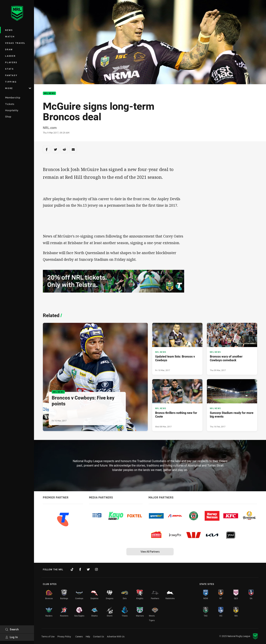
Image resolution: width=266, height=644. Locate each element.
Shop (8, 117)
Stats (10, 69)
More (18, 88)
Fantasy (11, 75)
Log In (12, 637)
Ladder (10, 56)
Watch (10, 36)
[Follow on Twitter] (88, 569)
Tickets (10, 104)
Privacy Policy (64, 636)
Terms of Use (48, 636)
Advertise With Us (116, 636)
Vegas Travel (15, 43)
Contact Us (99, 636)
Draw (9, 49)
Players (11, 62)
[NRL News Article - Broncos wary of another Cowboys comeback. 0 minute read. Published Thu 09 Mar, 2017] (232, 349)
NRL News (49, 93)
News (9, 30)
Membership (13, 98)
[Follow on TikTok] (72, 569)
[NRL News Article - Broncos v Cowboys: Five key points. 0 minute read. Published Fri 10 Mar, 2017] (95, 377)
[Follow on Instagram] (96, 569)
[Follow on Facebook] (80, 569)
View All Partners (150, 552)
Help (88, 636)
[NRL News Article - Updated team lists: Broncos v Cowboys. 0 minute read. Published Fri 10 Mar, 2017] (177, 349)
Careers (79, 636)
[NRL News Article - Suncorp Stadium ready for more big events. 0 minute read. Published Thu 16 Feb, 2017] (232, 405)
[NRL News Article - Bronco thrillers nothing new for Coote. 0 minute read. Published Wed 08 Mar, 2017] (177, 405)
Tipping (11, 82)
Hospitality (12, 110)
